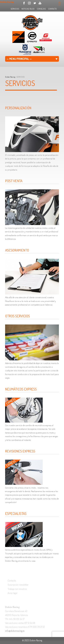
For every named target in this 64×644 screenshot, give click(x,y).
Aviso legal (12, 593)
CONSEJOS (41, 9)
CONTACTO (52, 9)
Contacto (12, 581)
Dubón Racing (10, 77)
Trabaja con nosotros (17, 589)
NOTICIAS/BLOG (28, 9)
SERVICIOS (15, 9)
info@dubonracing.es (15, 631)
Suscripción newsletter (18, 585)
